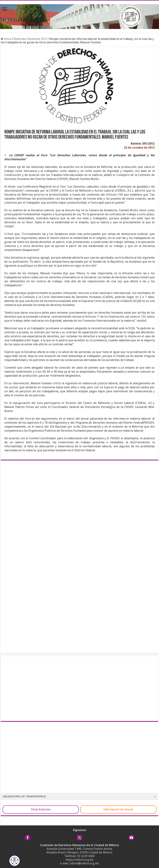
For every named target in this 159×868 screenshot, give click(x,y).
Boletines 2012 (38, 39)
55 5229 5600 (86, 856)
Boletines (20, 39)
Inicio (6, 39)
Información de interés (118, 809)
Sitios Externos (41, 809)
